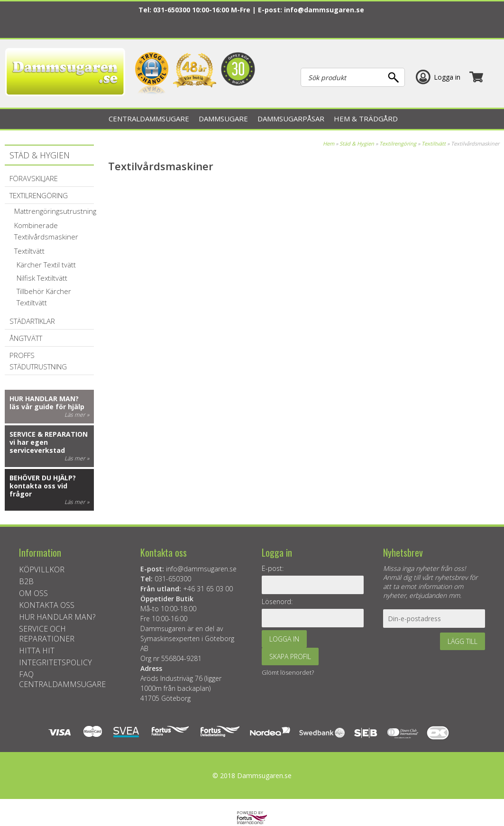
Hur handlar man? (44, 399)
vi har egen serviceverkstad (37, 446)
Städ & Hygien (357, 143)
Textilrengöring (398, 143)
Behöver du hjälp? (43, 478)
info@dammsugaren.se (324, 10)
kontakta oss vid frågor (38, 490)
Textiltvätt (434, 143)
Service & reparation (49, 434)
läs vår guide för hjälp (47, 407)
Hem (329, 143)
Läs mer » (77, 415)
